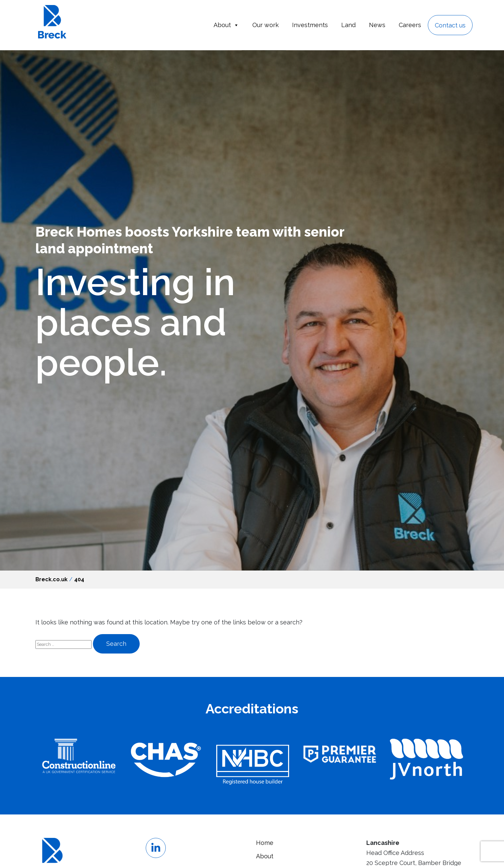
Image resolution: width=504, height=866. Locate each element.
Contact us (450, 25)
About (226, 25)
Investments (310, 25)
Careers (410, 25)
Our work (266, 25)
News (377, 25)
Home (265, 843)
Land (348, 25)
